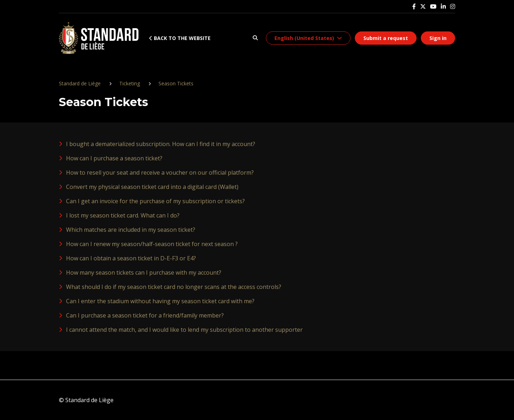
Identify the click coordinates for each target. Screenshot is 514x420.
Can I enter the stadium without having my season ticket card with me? (160, 301)
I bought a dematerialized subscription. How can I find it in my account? (161, 144)
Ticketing (130, 83)
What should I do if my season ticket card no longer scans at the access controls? (174, 287)
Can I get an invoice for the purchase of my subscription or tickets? (155, 201)
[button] (255, 38)
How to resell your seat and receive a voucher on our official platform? (160, 172)
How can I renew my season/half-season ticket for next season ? (152, 244)
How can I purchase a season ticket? (114, 158)
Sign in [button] (438, 38)
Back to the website (180, 38)
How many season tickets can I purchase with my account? (144, 272)
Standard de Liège (80, 83)
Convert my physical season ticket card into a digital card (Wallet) (152, 187)
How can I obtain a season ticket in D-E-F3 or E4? (131, 258)
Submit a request (386, 38)
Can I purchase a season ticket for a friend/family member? (145, 315)
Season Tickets (176, 83)
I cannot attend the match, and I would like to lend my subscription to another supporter (184, 330)
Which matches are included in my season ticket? (131, 230)
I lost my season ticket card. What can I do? (123, 215)
